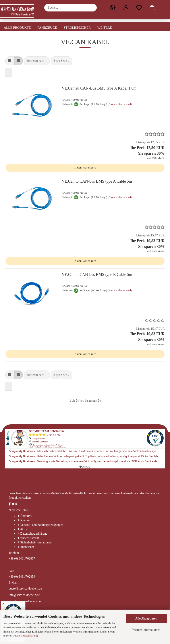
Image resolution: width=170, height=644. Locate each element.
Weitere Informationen (146, 630)
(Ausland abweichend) (120, 104)
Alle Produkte (17, 28)
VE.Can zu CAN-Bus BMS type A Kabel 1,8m (99, 88)
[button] (113, 8)
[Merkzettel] (139, 8)
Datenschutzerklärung (25, 636)
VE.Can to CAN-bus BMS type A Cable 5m (97, 181)
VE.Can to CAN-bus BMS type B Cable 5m (97, 275)
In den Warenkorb (85, 168)
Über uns (26, 516)
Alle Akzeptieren (146, 619)
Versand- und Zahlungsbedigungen (42, 525)
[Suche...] (91, 8)
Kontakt (25, 520)
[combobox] (37, 61)
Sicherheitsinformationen (36, 542)
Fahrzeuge (47, 28)
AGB (23, 529)
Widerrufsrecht (29, 538)
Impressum (27, 547)
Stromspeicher (77, 28)
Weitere (105, 28)
